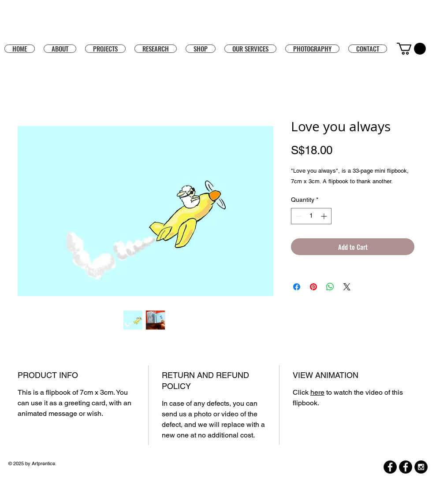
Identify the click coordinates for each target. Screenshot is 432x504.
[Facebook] (390, 467)
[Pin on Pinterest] (313, 287)
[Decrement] (298, 216)
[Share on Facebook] (297, 287)
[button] (201, 48)
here (317, 392)
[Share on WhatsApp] (330, 287)
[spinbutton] (311, 216)
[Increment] (325, 216)
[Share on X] (347, 287)
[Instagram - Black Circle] (421, 467)
